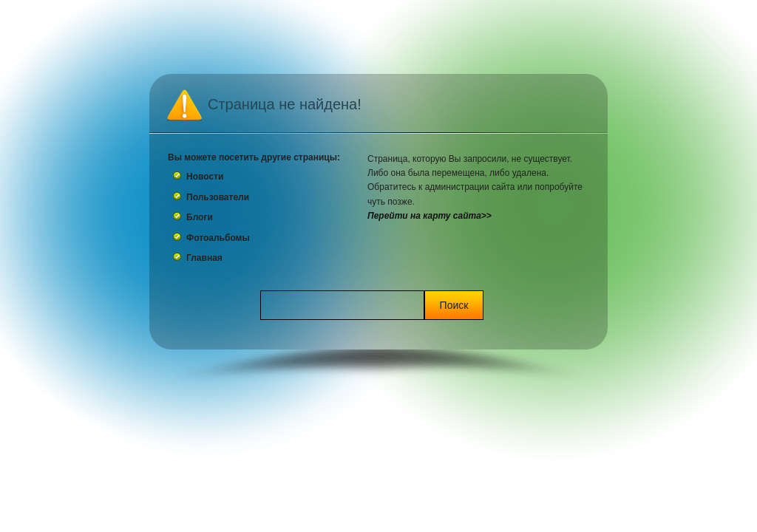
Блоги (200, 217)
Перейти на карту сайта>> (430, 216)
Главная (204, 258)
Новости (205, 177)
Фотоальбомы (218, 238)
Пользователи (218, 197)
